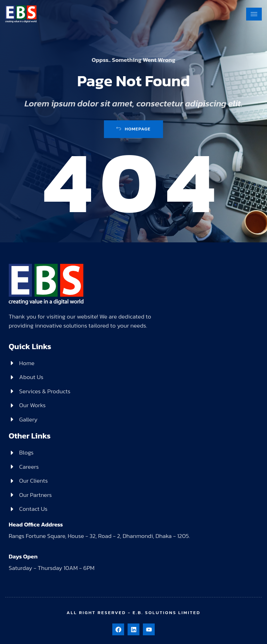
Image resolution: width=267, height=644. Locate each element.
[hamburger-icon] (254, 14)
